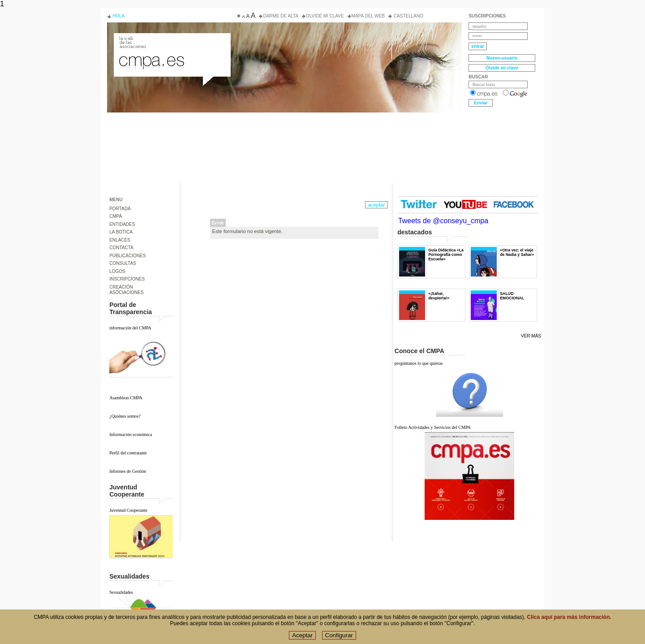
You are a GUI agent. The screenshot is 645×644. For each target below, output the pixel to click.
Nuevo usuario (502, 58)
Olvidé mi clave (325, 16)
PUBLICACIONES (127, 256)
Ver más (531, 336)
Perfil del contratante (128, 453)
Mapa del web (368, 16)
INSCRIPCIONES (127, 279)
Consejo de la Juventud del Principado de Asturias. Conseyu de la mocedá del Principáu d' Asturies (172, 41)
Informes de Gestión (128, 471)
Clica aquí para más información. (569, 622)
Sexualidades (121, 592)
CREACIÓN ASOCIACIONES (126, 290)
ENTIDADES (122, 224)
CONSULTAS (123, 263)
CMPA (116, 216)
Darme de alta (281, 16)
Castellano (408, 16)
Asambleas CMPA (126, 398)
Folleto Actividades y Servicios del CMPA (433, 427)
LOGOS (117, 271)
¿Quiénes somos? (125, 416)
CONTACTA (121, 248)
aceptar (376, 205)
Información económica (131, 434)
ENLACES (120, 240)
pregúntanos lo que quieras (419, 363)
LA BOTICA (121, 232)
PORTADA (120, 209)
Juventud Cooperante (128, 510)
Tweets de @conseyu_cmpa (443, 221)
